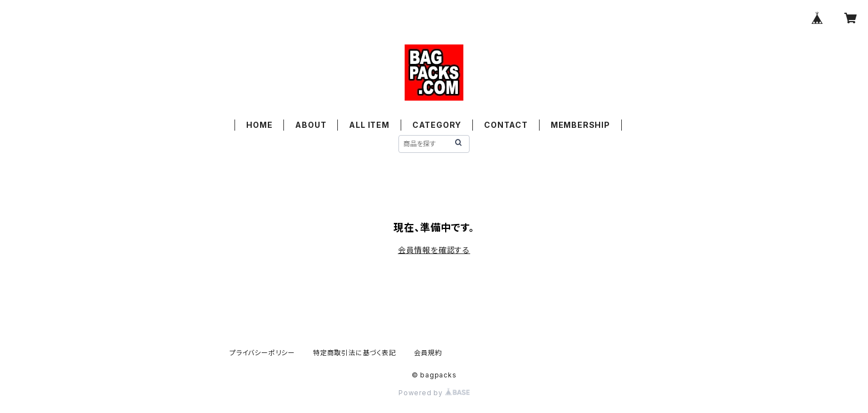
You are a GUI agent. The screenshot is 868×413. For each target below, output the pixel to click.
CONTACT (506, 125)
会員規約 (428, 353)
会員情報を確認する (434, 250)
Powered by (434, 393)
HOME (259, 125)
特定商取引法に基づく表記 (355, 353)
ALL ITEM (369, 125)
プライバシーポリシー (262, 353)
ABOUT (311, 125)
